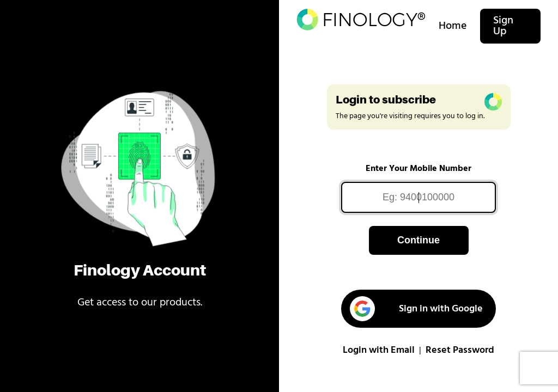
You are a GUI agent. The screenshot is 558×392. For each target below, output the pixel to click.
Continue (418, 240)
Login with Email (379, 350)
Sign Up (503, 26)
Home (453, 26)
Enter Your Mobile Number (418, 169)
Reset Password (460, 350)
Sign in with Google (416, 309)
